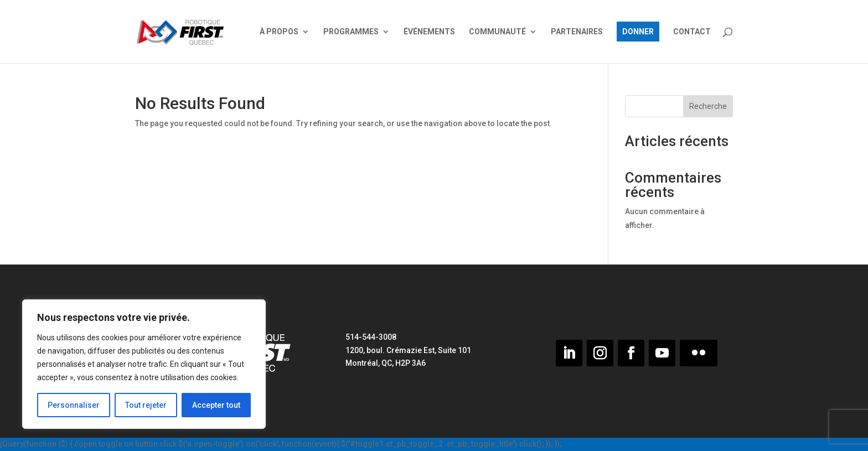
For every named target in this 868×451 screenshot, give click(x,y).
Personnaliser (74, 405)
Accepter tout (216, 405)
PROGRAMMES (351, 32)
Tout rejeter (146, 405)
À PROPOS (279, 32)
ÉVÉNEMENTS (429, 32)
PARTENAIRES (577, 32)
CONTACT (692, 32)
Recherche (708, 106)
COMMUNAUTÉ (497, 32)
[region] (144, 364)
